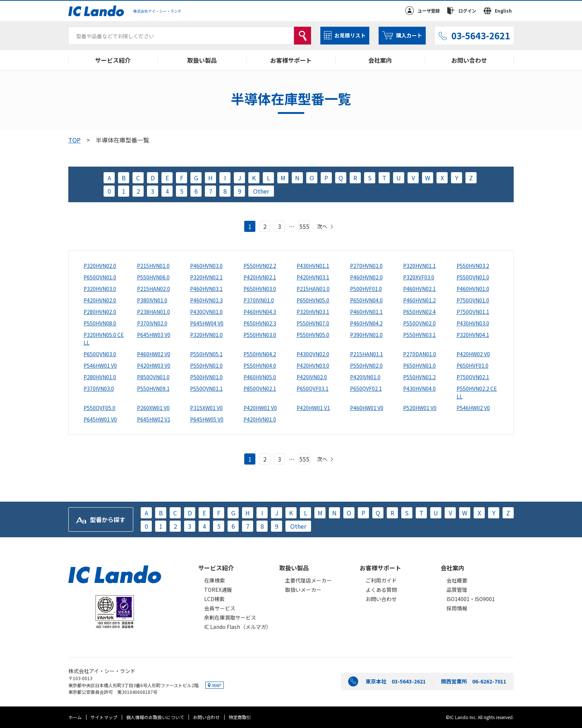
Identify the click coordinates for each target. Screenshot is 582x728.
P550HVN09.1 (153, 388)
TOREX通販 (218, 590)
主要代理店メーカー (308, 580)
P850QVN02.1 (260, 388)
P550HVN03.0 (260, 335)
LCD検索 (214, 599)
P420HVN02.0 (100, 300)
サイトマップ (104, 717)
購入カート (409, 35)
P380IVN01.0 (152, 300)
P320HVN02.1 (206, 277)
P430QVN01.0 (206, 312)
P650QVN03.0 (100, 354)
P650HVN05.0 (313, 300)
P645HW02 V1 (154, 419)
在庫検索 (215, 580)
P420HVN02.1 (260, 277)
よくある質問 (381, 590)
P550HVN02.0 (366, 365)
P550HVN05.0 (313, 335)
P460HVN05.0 (260, 377)
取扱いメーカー (303, 590)
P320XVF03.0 (419, 277)
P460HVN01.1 (366, 312)
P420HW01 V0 (260, 408)
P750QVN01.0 (473, 300)
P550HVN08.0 (100, 323)
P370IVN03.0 (99, 388)
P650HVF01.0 (473, 365)
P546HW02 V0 (473, 408)
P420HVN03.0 (313, 365)
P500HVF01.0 (366, 289)
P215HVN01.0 (153, 266)
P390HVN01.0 (366, 335)
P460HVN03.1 (206, 289)
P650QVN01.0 (100, 277)
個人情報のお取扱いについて (155, 717)
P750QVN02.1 (473, 377)
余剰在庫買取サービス (230, 617)
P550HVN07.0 (313, 323)
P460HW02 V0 (154, 354)
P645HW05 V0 (207, 419)
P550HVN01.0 (206, 365)
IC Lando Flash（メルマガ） (238, 627)
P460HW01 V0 (367, 408)
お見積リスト (350, 35)
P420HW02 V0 (473, 354)
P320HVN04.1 (473, 335)
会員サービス (220, 608)
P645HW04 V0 (207, 323)
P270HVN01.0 (366, 266)
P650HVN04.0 (366, 300)
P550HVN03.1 (419, 335)
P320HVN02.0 (100, 266)
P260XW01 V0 (153, 408)
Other (261, 191)
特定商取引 (240, 717)
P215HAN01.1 (367, 354)
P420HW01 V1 (313, 408)
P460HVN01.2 (419, 300)
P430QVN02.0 (313, 354)
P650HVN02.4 (419, 312)
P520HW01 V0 (420, 408)
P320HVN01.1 (419, 266)
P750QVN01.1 (473, 312)
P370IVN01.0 (259, 300)
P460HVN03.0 (206, 266)
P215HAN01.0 (313, 289)
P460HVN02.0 (366, 277)
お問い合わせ (469, 60)
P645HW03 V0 (154, 335)
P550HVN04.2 (260, 354)
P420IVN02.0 (312, 377)
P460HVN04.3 (260, 312)
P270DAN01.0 (420, 354)
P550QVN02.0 (419, 323)
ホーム (75, 717)
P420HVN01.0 (260, 419)
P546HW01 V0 (100, 365)
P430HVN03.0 (473, 323)
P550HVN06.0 (153, 277)
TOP (74, 140)
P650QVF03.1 (313, 388)
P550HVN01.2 (419, 377)
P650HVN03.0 (260, 289)
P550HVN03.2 (473, 266)
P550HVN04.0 (260, 365)
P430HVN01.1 (313, 266)
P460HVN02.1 (419, 289)
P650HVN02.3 (260, 323)
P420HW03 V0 (154, 365)
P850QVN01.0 (153, 377)
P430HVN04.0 (419, 388)
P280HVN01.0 (100, 377)
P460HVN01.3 (206, 300)
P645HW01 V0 (100, 419)
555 (304, 226)
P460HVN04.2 (366, 323)
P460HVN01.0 (473, 289)
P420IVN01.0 (365, 377)
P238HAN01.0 (153, 312)
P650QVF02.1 (366, 388)
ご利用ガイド (381, 580)
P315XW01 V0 (206, 408)
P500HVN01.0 (206, 377)
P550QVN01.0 (473, 277)
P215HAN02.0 (153, 289)
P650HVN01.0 (419, 365)
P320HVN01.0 (206, 335)
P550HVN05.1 (206, 354)
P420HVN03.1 (313, 277)
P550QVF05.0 (99, 408)
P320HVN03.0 (100, 289)
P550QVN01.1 (206, 388)
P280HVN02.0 (100, 312)
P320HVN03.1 (313, 312)
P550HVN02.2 (260, 266)
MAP (217, 685)
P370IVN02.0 (152, 323)
